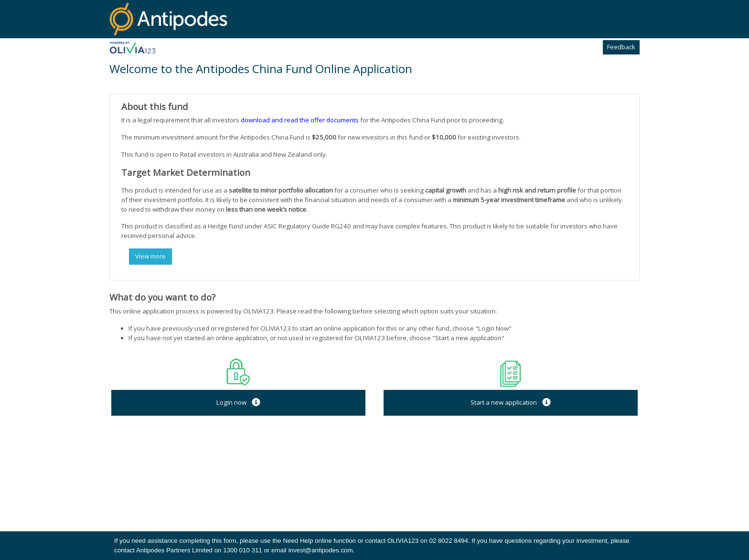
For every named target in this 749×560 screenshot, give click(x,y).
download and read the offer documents (300, 120)
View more (150, 256)
